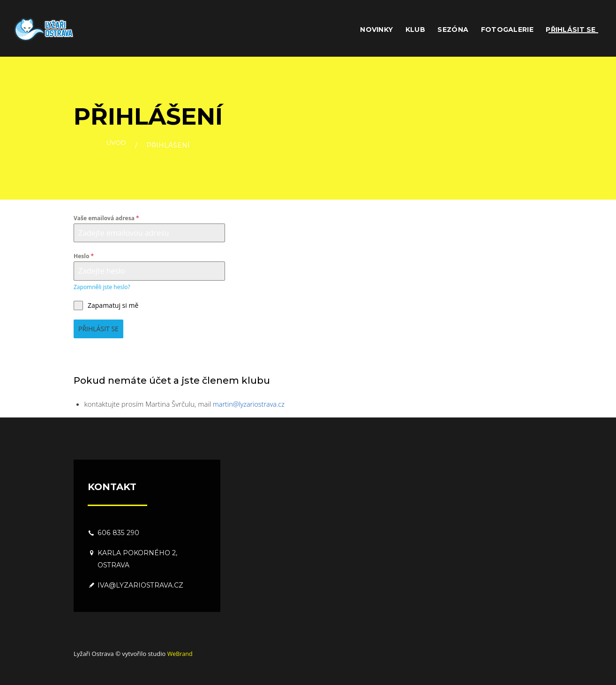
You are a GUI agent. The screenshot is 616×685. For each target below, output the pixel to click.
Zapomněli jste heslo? (102, 287)
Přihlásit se (98, 329)
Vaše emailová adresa (106, 218)
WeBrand (180, 654)
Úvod (116, 146)
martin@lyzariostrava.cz (250, 404)
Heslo (84, 256)
